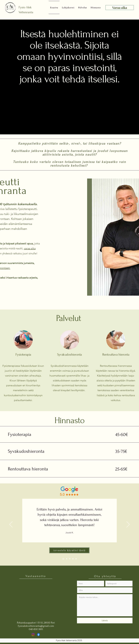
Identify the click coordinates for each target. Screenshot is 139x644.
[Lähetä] (105, 620)
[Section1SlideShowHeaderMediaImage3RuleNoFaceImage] (70, 559)
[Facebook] (38, 635)
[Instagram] (33, 635)
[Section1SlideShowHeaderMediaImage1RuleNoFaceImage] (63, 559)
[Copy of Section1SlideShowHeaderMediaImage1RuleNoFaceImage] (76, 559)
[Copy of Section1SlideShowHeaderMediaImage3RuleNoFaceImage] (73, 559)
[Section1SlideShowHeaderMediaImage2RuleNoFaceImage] (67, 559)
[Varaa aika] (120, 8)
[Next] (128, 525)
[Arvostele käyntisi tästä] (69, 550)
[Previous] (11, 525)
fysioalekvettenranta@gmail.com (36, 626)
